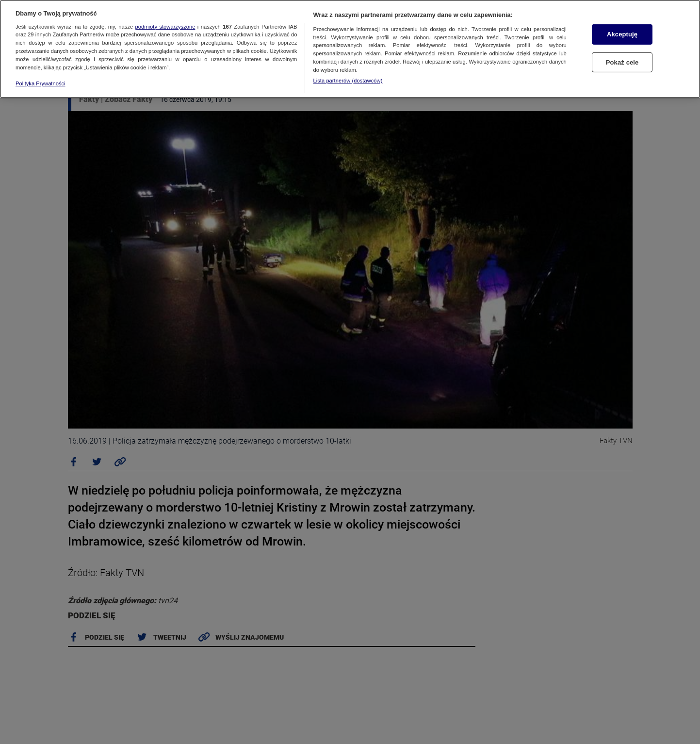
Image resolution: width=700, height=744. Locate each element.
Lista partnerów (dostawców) (348, 81)
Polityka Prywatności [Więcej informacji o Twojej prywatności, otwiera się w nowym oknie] (41, 83)
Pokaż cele (622, 62)
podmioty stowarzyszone (165, 27)
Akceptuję (622, 34)
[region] (350, 49)
